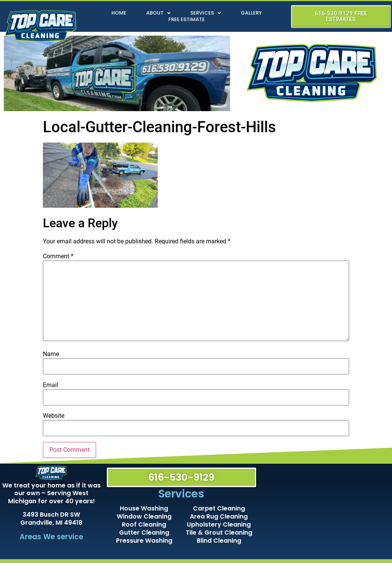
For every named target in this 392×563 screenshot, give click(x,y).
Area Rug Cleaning (219, 516)
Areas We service (51, 537)
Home (119, 13)
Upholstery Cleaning (219, 524)
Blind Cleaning (219, 541)
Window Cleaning (144, 516)
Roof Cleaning (144, 524)
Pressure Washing (144, 541)
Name (51, 354)
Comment (58, 256)
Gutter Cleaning (144, 533)
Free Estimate (187, 20)
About (158, 13)
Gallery (251, 13)
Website (54, 416)
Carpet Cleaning (219, 508)
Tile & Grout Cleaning (219, 533)
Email (51, 385)
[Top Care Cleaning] (325, 511)
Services (206, 13)
